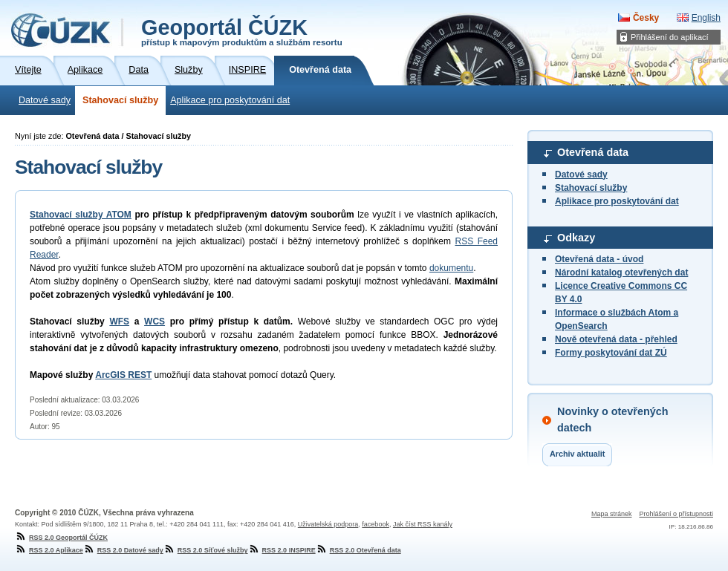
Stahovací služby (120, 100)
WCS (155, 322)
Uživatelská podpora (328, 524)
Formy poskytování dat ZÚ (611, 353)
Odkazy (576, 238)
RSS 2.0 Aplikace (49, 550)
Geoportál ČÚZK (242, 31)
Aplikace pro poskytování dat (230, 100)
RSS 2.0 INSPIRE (282, 550)
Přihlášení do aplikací (670, 37)
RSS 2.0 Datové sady (123, 550)
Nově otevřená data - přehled (616, 339)
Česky (646, 18)
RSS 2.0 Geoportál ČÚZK (61, 538)
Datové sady (45, 100)
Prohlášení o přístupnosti (676, 514)
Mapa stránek (612, 514)
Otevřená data (593, 152)
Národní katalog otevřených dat (621, 273)
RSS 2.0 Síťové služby (206, 550)
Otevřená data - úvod (599, 259)
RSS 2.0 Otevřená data (358, 550)
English (706, 18)
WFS (119, 322)
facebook (376, 524)
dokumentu (451, 268)
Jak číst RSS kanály (423, 524)
